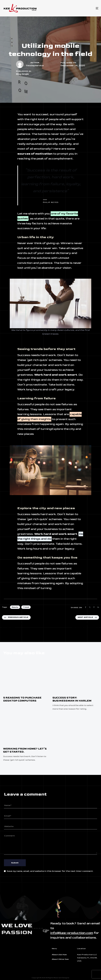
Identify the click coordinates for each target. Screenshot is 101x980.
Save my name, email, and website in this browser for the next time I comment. (50, 871)
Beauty (15, 607)
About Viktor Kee (60, 959)
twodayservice (35, 66)
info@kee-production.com (72, 933)
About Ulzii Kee (59, 955)
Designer (66, 978)
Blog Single (22, 74)
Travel (26, 607)
